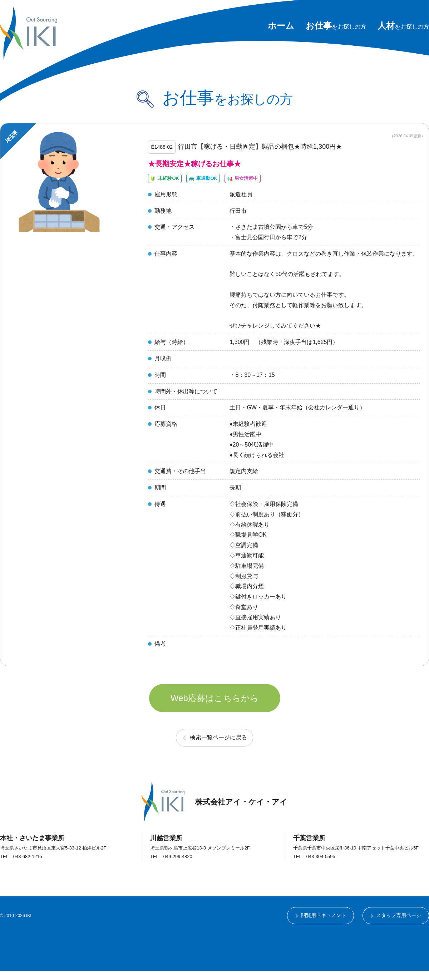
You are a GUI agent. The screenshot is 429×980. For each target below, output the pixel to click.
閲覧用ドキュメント (323, 925)
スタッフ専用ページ (399, 925)
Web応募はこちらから (215, 706)
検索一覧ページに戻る (218, 746)
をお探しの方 (336, 27)
